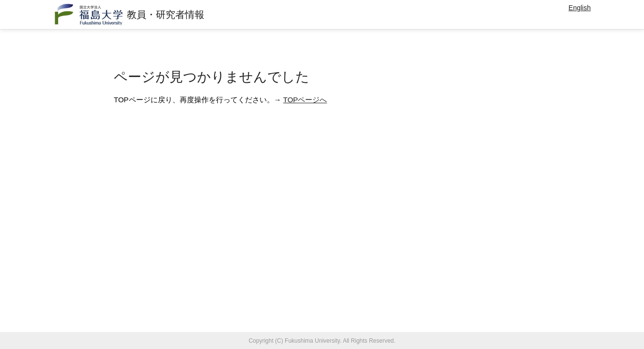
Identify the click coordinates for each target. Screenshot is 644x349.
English (580, 8)
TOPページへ (305, 100)
